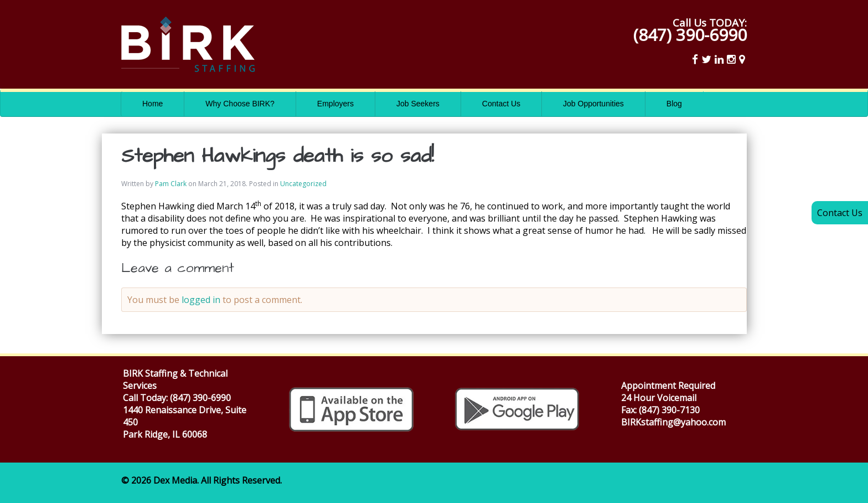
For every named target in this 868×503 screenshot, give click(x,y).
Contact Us (501, 104)
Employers (335, 104)
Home (153, 104)
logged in (201, 300)
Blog (674, 104)
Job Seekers (418, 104)
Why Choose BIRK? (240, 104)
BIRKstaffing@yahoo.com (673, 422)
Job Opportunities (593, 104)
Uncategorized (303, 184)
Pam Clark (171, 184)
